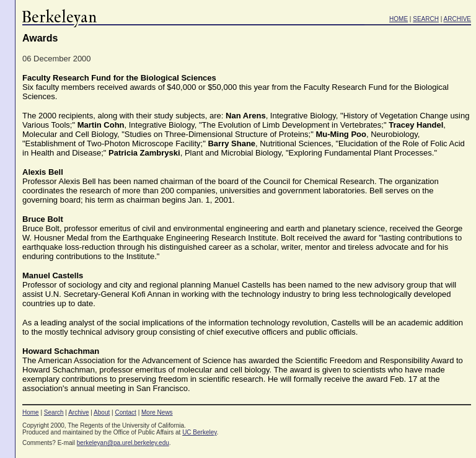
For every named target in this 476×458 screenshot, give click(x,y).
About (102, 412)
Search (54, 412)
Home (31, 412)
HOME (399, 19)
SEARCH (426, 19)
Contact (125, 412)
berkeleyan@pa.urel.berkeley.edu (123, 443)
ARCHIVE (457, 19)
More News (157, 412)
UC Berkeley (199, 432)
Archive (78, 412)
